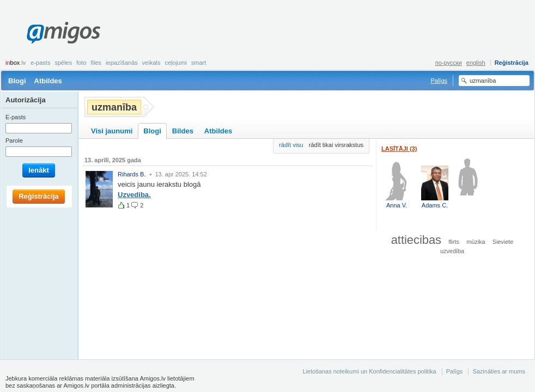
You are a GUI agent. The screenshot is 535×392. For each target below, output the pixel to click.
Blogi (17, 81)
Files (96, 63)
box (16, 63)
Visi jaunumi (112, 131)
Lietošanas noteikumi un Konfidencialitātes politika (369, 371)
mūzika (476, 242)
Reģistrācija (512, 63)
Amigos (63, 33)
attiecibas (416, 240)
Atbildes (48, 81)
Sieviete (503, 242)
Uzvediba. (134, 195)
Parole (14, 140)
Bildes (183, 131)
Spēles (63, 63)
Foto (81, 63)
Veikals (151, 63)
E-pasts (40, 63)
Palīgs (439, 81)
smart (199, 63)
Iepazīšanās (122, 63)
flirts (454, 242)
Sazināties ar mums (499, 371)
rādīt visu (291, 145)
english (476, 63)
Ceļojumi (175, 63)
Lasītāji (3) (399, 149)
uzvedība (452, 251)
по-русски (449, 63)
